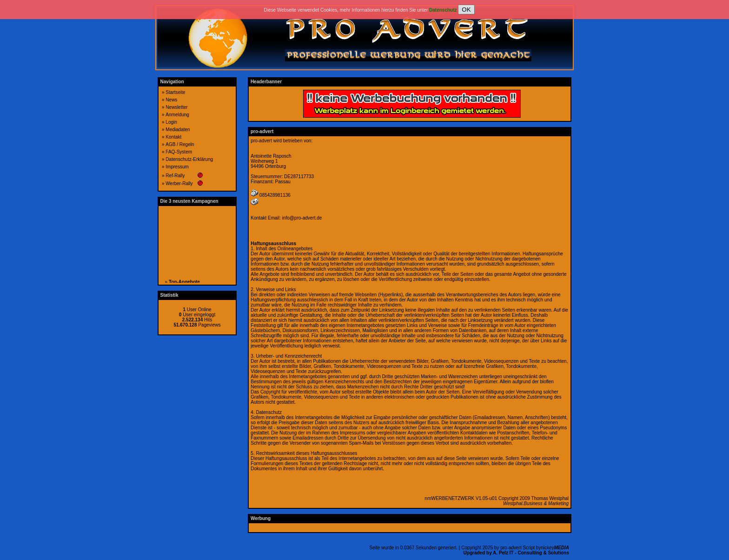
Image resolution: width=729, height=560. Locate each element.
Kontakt (173, 137)
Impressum (177, 167)
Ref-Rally (175, 176)
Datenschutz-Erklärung (189, 159)
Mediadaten (178, 130)
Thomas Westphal (550, 498)
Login (171, 122)
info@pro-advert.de (302, 218)
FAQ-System (179, 152)
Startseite (175, 92)
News (171, 100)
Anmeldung (177, 115)
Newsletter (176, 107)
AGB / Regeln (180, 144)
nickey (555, 548)
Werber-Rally (179, 183)
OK (466, 10)
